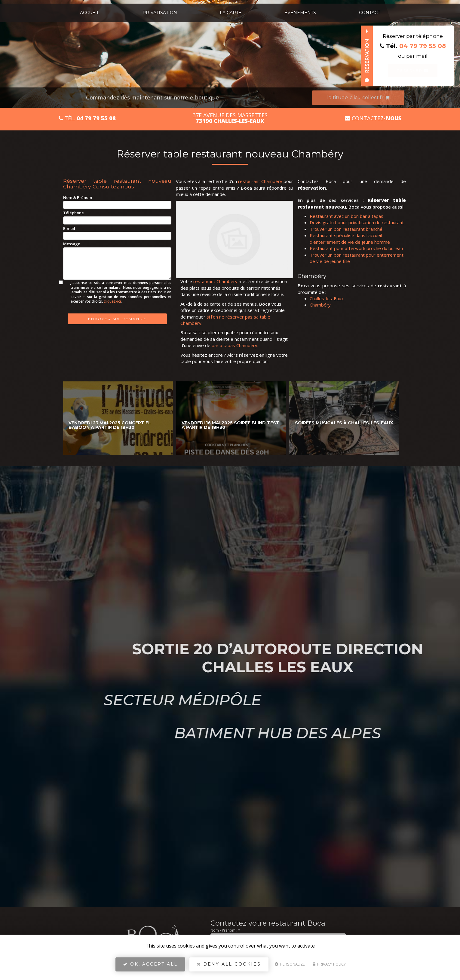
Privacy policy (329, 967)
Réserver (413, 70)
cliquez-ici (112, 301)
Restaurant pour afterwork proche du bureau (356, 248)
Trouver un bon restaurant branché (346, 229)
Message (72, 244)
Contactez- (373, 118)
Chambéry (320, 305)
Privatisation (160, 13)
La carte (231, 13)
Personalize (290, 967)
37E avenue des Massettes (230, 118)
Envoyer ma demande (117, 319)
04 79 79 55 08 (423, 46)
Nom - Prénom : (225, 930)
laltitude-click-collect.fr (358, 98)
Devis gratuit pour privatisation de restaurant (357, 222)
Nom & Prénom (78, 197)
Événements (300, 13)
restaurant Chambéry (260, 181)
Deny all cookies (229, 967)
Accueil (90, 13)
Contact (370, 13)
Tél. (87, 118)
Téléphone (74, 213)
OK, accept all (150, 967)
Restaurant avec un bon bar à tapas (347, 216)
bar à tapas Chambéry (235, 345)
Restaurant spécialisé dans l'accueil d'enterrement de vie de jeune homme (350, 238)
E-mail (69, 228)
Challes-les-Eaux (327, 298)
